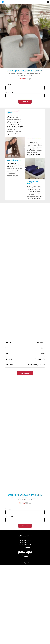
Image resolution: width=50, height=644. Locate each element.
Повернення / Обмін (25, 554)
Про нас (25, 556)
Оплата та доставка (25, 552)
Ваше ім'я (8, 85)
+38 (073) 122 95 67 (25, 540)
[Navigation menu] (48, 2)
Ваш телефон (9, 92)
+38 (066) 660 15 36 (25, 545)
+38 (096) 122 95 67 (25, 542)
